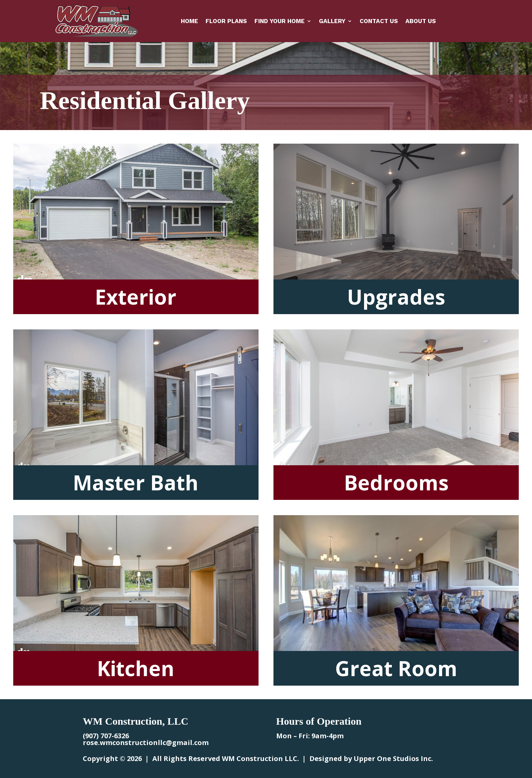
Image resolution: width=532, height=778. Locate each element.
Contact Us (379, 22)
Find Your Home (280, 22)
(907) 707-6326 (106, 736)
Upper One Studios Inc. (393, 758)
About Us (421, 22)
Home (189, 22)
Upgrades (396, 297)
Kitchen (136, 668)
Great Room (396, 668)
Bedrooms (396, 483)
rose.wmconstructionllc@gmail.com (146, 743)
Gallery (332, 22)
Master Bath (136, 483)
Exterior (136, 297)
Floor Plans (226, 22)
